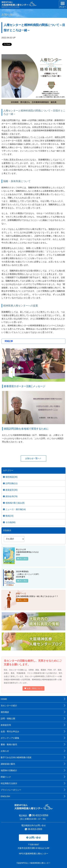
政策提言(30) (10, 490)
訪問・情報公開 (8, 719)
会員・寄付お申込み (10, 731)
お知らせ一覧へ (33, 458)
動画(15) (8, 516)
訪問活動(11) (10, 483)
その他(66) (9, 522)
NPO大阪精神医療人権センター (33, 854)
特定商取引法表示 (9, 783)
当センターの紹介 (9, 706)
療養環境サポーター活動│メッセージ (25, 386)
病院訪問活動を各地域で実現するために (26, 429)
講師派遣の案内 (8, 764)
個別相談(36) (10, 477)
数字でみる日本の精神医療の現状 (16, 757)
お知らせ (5, 751)
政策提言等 (6, 725)
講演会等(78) (10, 496)
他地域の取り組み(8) (14, 503)
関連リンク (6, 777)
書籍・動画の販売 (9, 744)
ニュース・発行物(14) (14, 509)
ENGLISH (5, 796)
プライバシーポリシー (11, 790)
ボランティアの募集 (10, 738)
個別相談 (5, 712)
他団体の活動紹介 (9, 770)
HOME (4, 699)
